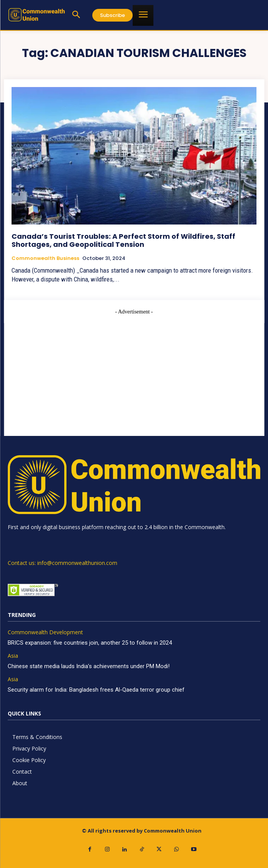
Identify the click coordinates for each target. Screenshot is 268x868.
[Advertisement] (134, 370)
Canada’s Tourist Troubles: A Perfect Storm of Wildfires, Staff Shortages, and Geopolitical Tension (123, 240)
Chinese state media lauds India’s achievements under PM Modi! (89, 666)
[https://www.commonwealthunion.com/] (37, 15)
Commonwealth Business (45, 258)
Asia (13, 656)
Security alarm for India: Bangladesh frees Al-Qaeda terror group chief (96, 690)
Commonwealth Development (45, 633)
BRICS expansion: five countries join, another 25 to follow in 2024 (90, 643)
